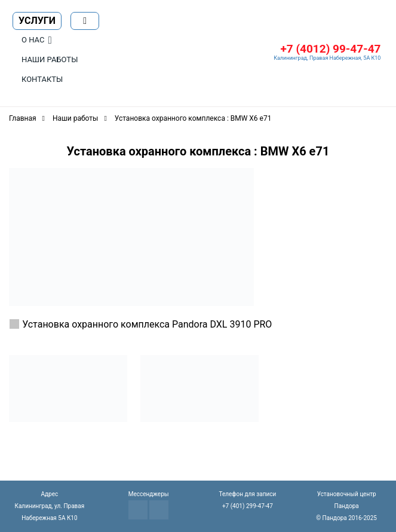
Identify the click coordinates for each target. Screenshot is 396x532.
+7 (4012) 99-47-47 (330, 49)
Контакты (42, 79)
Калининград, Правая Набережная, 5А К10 (327, 58)
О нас (33, 40)
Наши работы (50, 59)
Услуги (37, 21)
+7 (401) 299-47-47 (248, 506)
